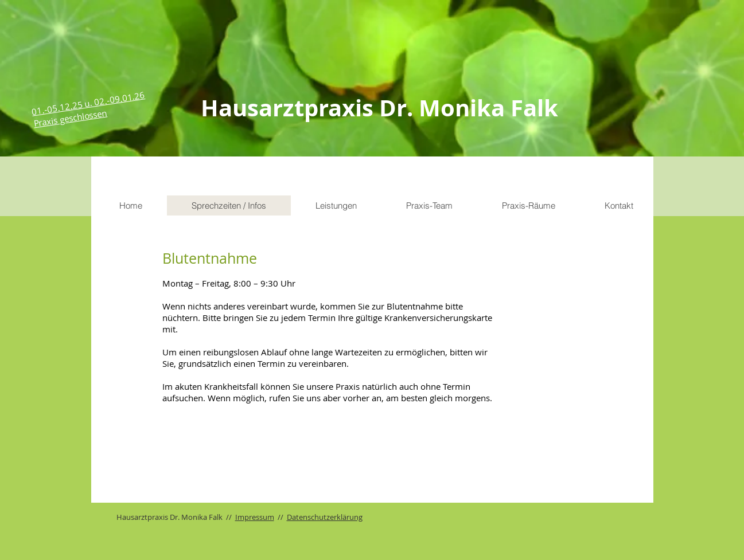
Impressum (255, 517)
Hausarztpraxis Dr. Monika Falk (379, 108)
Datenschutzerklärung (325, 517)
